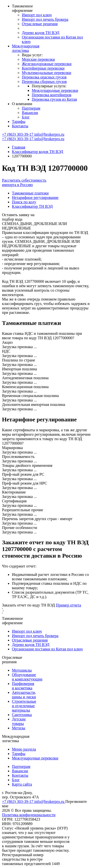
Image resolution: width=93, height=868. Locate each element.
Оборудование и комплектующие (27, 677)
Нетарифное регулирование (35, 198)
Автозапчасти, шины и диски (24, 695)
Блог (26, 117)
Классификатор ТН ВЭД (32, 206)
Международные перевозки (55, 90)
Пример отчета (68, 605)
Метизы (19, 728)
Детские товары (19, 721)
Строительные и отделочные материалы (24, 706)
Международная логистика (26, 48)
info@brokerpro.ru (49, 134)
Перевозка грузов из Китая (54, 99)
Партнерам (31, 108)
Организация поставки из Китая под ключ (47, 649)
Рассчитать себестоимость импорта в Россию (24, 182)
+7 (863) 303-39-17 (18, 134)
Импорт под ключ (37, 15)
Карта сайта (22, 784)
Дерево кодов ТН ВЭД (41, 33)
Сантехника (22, 715)
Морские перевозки (38, 59)
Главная (19, 147)
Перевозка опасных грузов (44, 77)
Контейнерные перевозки (43, 68)
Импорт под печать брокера (45, 19)
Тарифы (19, 122)
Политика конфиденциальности (29, 815)
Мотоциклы (22, 670)
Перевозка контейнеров (52, 95)
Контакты (20, 126)
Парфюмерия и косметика (23, 686)
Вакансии (30, 113)
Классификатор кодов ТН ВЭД (38, 152)
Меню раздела (24, 749)
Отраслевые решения (40, 24)
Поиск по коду (24, 202)
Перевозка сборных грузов (44, 82)
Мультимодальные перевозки (46, 73)
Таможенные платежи (30, 193)
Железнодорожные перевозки (47, 64)
